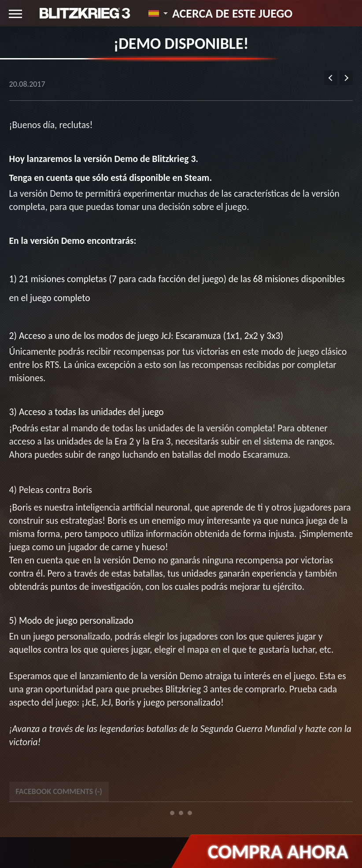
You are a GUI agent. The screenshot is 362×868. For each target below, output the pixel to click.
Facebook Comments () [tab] (59, 791)
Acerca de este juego (232, 13)
